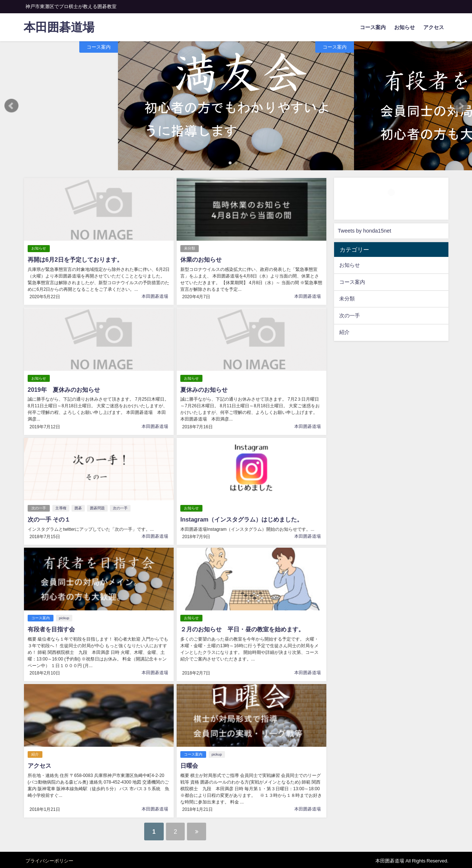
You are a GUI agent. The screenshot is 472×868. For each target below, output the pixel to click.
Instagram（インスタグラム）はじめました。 (242, 518)
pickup (64, 616)
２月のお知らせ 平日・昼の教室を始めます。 (242, 628)
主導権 (61, 507)
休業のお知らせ (201, 259)
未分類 (190, 248)
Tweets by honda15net (365, 231)
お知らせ (405, 27)
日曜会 (189, 764)
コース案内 (373, 27)
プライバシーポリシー (49, 859)
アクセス (434, 27)
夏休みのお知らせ (204, 389)
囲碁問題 (97, 507)
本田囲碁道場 (155, 296)
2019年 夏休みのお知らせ (64, 389)
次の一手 (39, 507)
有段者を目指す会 (51, 628)
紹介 (35, 752)
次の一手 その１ (49, 518)
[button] (11, 106)
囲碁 (78, 507)
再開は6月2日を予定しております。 (75, 259)
